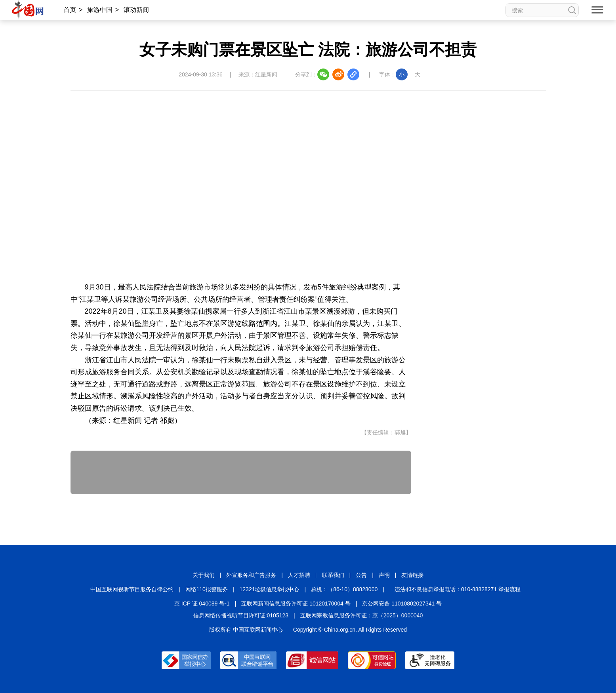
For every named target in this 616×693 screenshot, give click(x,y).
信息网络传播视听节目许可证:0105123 (241, 615)
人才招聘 (299, 575)
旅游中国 (100, 10)
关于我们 (204, 575)
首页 (70, 10)
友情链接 (412, 575)
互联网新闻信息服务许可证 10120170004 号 (296, 604)
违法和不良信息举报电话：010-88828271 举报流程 (458, 589)
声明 (384, 575)
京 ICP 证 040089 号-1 (202, 604)
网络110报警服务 (207, 589)
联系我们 (333, 575)
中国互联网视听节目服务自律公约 (132, 589)
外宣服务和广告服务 (251, 575)
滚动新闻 (136, 10)
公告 (361, 575)
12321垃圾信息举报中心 (270, 589)
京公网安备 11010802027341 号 (402, 604)
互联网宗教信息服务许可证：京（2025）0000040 (362, 615)
